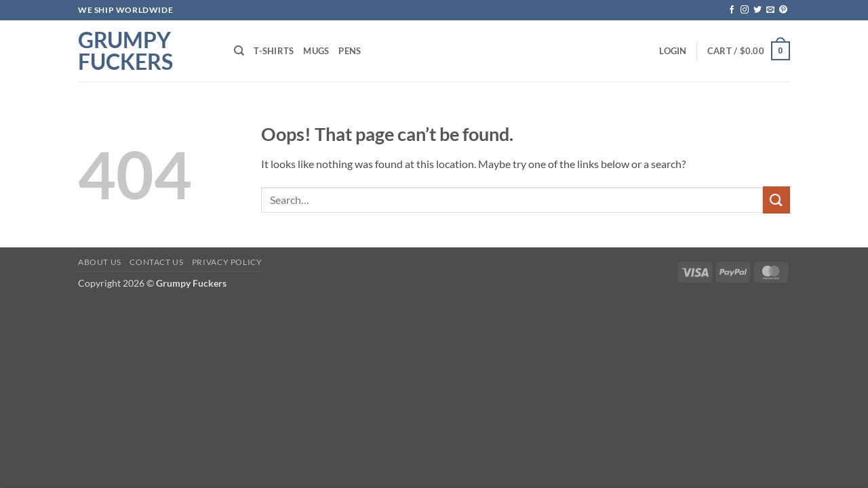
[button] (673, 51)
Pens (350, 51)
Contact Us (156, 262)
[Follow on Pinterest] (783, 10)
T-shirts (274, 51)
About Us (100, 262)
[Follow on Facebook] (732, 10)
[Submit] (776, 200)
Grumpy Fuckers (125, 51)
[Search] (239, 51)
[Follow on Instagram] (745, 10)
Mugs (316, 51)
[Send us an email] (770, 10)
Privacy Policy (227, 262)
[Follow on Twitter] (757, 10)
